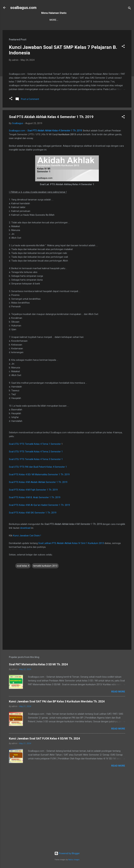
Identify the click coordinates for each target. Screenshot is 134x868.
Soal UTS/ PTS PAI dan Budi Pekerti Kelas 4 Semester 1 (38, 541)
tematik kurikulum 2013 (45, 640)
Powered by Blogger (67, 853)
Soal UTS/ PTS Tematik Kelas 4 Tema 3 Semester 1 (36, 533)
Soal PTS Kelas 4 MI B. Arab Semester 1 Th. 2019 (35, 571)
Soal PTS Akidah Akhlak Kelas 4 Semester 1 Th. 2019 (55, 204)
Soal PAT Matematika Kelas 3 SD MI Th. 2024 (38, 738)
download (25, 602)
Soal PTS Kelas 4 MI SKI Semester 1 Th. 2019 (33, 586)
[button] (123, 47)
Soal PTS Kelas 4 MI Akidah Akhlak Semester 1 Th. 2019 (38, 556)
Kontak (65, 20)
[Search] (130, 9)
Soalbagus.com (17, 204)
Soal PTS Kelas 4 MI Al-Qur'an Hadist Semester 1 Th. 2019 (39, 579)
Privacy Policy (85, 20)
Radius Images (74, 860)
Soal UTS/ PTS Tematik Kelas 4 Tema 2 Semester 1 (36, 525)
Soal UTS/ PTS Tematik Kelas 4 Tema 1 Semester (35, 518)
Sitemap (49, 20)
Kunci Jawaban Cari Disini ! (27, 609)
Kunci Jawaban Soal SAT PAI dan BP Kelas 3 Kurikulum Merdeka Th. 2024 (57, 775)
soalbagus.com (23, 8)
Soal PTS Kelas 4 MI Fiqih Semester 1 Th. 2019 (33, 564)
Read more (118, 765)
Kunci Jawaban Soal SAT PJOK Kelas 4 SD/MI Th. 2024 (44, 812)
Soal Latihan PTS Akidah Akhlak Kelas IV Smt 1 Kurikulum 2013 (71, 617)
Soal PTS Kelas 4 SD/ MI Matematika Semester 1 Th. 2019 (39, 548)
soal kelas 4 (23, 640)
